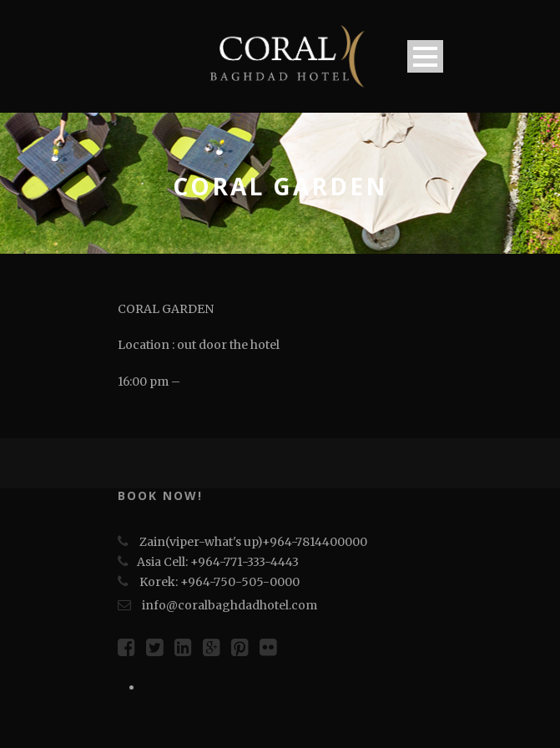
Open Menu (425, 56)
